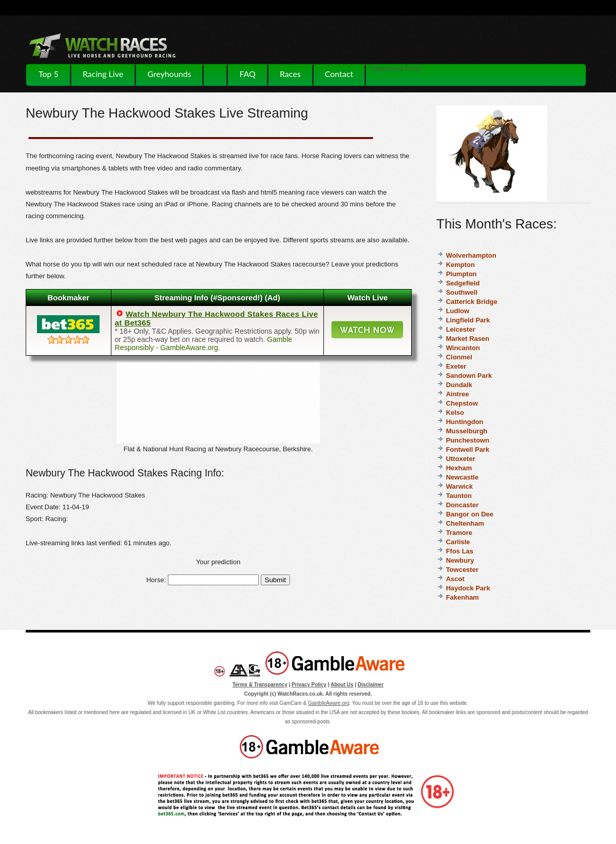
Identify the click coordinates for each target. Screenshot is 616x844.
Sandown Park (469, 376)
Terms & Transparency (260, 685)
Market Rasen (468, 339)
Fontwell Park (468, 449)
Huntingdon (465, 422)
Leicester (461, 329)
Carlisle (458, 542)
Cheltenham (465, 523)
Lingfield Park (468, 320)
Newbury (460, 560)
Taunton (459, 496)
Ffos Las (460, 551)
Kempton (460, 265)
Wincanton (463, 348)
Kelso (455, 413)
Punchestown (468, 440)
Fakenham (463, 597)
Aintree (458, 394)
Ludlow (458, 311)
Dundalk (459, 385)
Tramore (459, 533)
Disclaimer (371, 685)
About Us (342, 685)
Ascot (455, 579)
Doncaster (463, 505)
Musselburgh (467, 431)
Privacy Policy (309, 685)
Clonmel (459, 357)
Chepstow (462, 403)
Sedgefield (463, 283)
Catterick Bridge (472, 302)
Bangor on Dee (470, 514)
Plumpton (461, 274)
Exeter (456, 366)
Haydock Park (468, 588)
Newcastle (463, 477)
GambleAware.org (329, 703)
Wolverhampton (471, 255)
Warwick (459, 486)
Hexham (459, 468)
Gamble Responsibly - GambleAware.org (204, 343)
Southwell (462, 292)
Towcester (462, 570)
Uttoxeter (461, 459)
